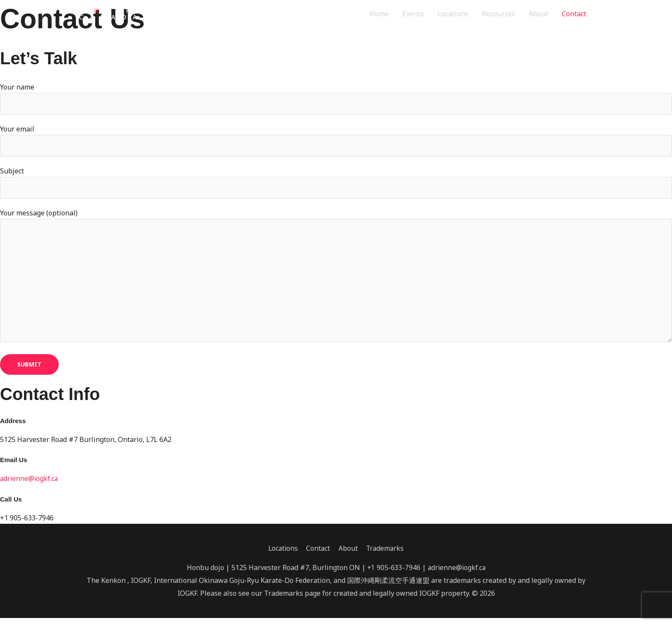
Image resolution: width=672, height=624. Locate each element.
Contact (574, 15)
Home (379, 15)
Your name (336, 99)
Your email (336, 141)
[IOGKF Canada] (116, 14)
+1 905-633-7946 (393, 573)
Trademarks (386, 554)
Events (413, 15)
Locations (453, 15)
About (538, 15)
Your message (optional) (336, 281)
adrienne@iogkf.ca (30, 484)
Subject (336, 184)
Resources (499, 15)
